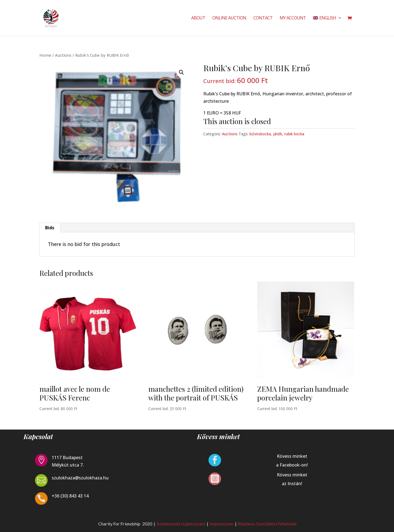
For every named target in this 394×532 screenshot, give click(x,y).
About (198, 18)
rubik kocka (294, 134)
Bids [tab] (50, 228)
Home (45, 55)
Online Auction (229, 18)
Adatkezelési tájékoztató (181, 524)
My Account (293, 18)
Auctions (63, 55)
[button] (181, 72)
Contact (263, 18)
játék (278, 134)
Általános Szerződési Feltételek (267, 524)
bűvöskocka (260, 134)
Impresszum (222, 524)
